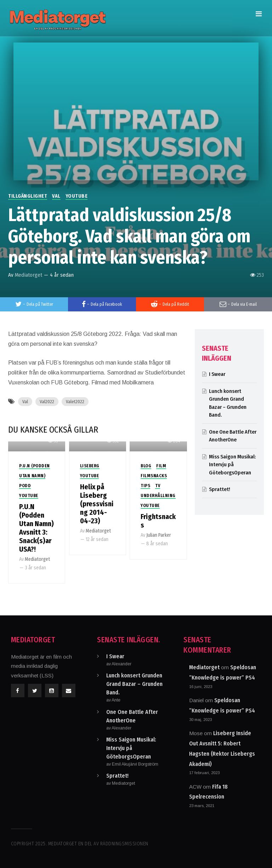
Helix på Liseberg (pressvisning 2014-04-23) (97, 504)
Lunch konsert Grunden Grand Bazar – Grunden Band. (134, 684)
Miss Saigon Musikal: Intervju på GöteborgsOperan (232, 465)
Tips (145, 486)
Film (161, 466)
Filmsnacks (154, 476)
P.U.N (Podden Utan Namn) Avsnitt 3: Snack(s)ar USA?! (36, 528)
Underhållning (158, 496)
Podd (25, 486)
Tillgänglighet (28, 196)
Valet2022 (75, 402)
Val (56, 196)
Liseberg (90, 466)
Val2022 (47, 402)
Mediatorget (29, 275)
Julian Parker (159, 535)
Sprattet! (220, 489)
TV (158, 486)
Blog (146, 466)
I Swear (217, 374)
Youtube (77, 196)
